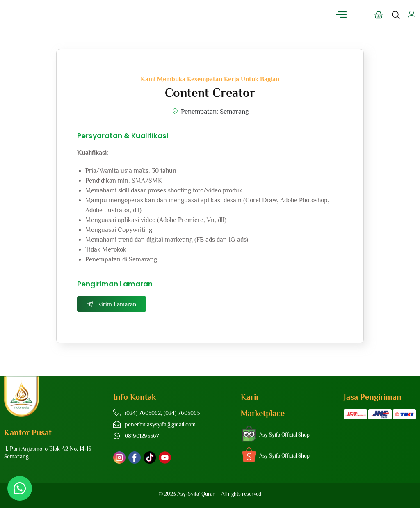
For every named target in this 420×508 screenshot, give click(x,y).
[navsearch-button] (396, 19)
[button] (21, 487)
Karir (250, 397)
